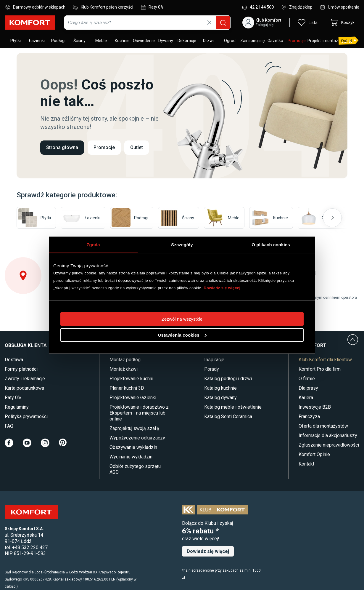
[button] (263, 23)
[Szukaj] (223, 23)
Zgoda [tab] (93, 244)
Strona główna (62, 147)
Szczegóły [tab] (182, 244)
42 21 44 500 (262, 7)
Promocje (104, 147)
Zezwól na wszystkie (182, 319)
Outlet (137, 147)
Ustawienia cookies (182, 335)
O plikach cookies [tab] (271, 244)
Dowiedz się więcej (222, 288)
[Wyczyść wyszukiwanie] (209, 23)
